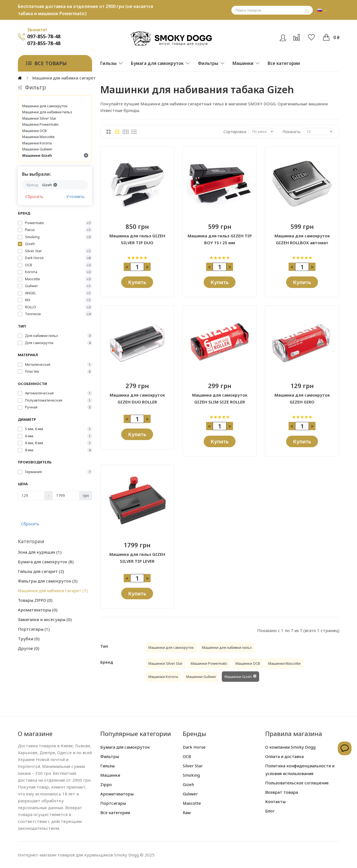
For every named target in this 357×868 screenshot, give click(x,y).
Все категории (115, 812)
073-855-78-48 (44, 43)
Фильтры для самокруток (48, 581)
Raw (187, 812)
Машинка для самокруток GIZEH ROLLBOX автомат (302, 239)
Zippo (106, 784)
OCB (187, 756)
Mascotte (192, 803)
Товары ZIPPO (35, 600)
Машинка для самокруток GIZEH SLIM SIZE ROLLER (220, 398)
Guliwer (190, 794)
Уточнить (76, 197)
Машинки (110, 775)
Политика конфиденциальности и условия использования (300, 770)
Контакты (275, 801)
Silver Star (193, 766)
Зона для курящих (40, 552)
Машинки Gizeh (55, 155)
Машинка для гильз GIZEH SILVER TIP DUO (137, 239)
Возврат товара (282, 792)
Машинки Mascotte (38, 137)
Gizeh (188, 784)
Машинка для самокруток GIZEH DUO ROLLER (137, 398)
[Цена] (31, 496)
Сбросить (34, 197)
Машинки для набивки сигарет (53, 590)
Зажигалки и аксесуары (45, 619)
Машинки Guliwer (37, 149)
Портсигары (34, 629)
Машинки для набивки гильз (47, 112)
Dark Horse (194, 747)
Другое (29, 648)
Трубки (29, 639)
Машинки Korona (37, 143)
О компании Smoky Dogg (290, 747)
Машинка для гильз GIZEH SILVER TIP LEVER (137, 558)
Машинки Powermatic (41, 124)
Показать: (292, 132)
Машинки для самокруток (45, 106)
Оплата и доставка (284, 756)
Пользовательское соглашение (297, 783)
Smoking (191, 775)
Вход (287, 37)
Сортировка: (235, 132)
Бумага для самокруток (46, 562)
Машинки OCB (34, 131)
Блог (270, 811)
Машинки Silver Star (39, 118)
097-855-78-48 (44, 36)
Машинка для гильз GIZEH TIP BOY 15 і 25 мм (220, 239)
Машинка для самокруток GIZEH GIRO (302, 398)
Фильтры (110, 756)
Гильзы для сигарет (41, 571)
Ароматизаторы (38, 610)
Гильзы (107, 766)
